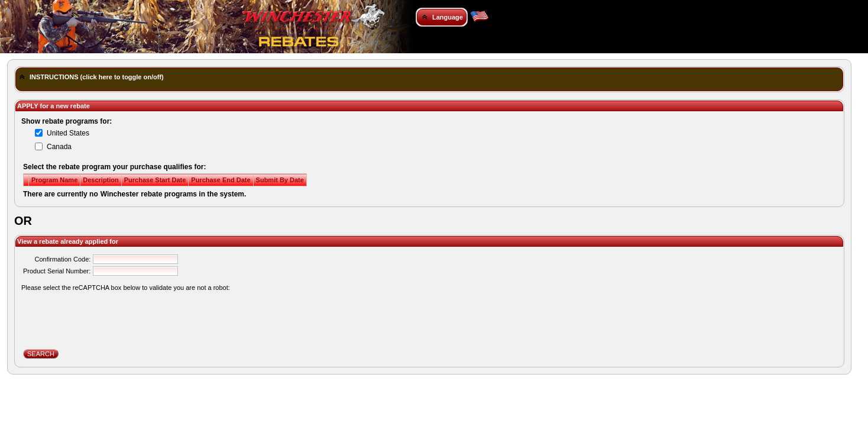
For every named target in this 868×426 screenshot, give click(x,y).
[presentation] (113, 316)
